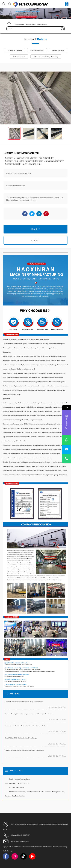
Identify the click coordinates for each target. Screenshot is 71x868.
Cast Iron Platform (37, 50)
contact (35, 240)
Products (33, 24)
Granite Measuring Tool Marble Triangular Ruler (29, 158)
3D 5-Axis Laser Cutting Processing (46, 57)
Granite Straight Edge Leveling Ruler (24, 164)
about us (35, 229)
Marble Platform (41, 24)
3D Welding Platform (14, 50)
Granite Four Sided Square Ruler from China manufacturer (34, 161)
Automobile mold (19, 57)
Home (27, 24)
